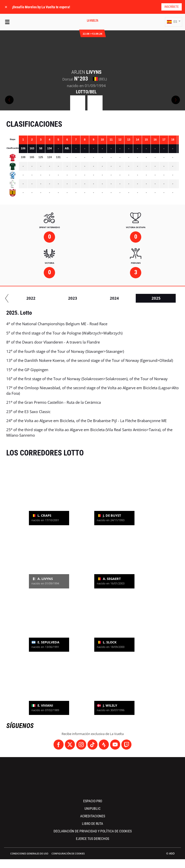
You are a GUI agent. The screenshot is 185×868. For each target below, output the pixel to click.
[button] (174, 22)
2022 (155, 298)
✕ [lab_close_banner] (6, 7)
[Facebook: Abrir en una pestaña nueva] (59, 745)
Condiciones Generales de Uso (29, 854)
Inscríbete (172, 7)
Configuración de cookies (68, 854)
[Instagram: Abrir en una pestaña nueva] (81, 745)
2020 (71, 298)
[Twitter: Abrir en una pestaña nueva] (70, 745)
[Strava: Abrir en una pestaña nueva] (104, 745)
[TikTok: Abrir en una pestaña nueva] (92, 745)
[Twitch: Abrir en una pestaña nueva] (126, 745)
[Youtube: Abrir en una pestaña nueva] (115, 745)
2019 (29, 298)
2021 (113, 298)
